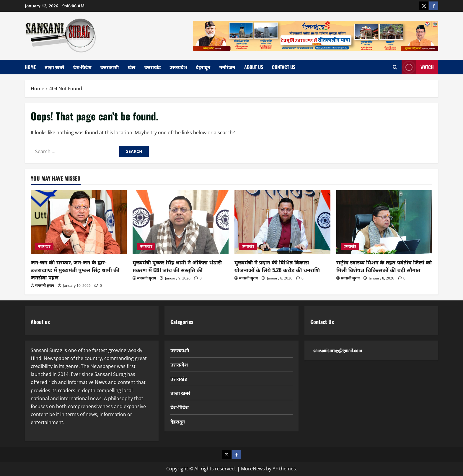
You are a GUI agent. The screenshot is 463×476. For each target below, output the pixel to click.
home (30, 67)
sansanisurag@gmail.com (338, 350)
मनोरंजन (227, 67)
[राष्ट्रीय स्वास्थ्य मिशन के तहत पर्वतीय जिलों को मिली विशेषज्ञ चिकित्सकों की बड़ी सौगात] (384, 222)
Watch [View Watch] (418, 67)
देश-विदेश (82, 67)
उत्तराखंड (152, 67)
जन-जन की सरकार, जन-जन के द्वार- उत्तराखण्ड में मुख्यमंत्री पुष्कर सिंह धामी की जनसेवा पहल (75, 269)
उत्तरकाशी (110, 67)
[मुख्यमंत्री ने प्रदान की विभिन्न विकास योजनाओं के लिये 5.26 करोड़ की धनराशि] (282, 222)
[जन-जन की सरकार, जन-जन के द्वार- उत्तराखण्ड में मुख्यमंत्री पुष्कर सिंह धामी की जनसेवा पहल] (79, 222)
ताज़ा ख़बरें (54, 67)
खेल (132, 67)
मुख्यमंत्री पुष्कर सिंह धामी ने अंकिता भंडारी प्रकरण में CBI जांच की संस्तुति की (177, 266)
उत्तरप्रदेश (178, 67)
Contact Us (284, 67)
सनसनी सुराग (45, 286)
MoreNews (253, 469)
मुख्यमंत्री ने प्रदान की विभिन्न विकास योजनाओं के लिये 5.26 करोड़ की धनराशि (277, 266)
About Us (254, 67)
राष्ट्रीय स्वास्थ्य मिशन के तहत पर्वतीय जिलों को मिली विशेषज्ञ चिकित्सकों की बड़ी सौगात (384, 266)
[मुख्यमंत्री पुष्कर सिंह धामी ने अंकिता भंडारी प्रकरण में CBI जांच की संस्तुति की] (181, 222)
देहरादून (203, 67)
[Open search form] (395, 67)
